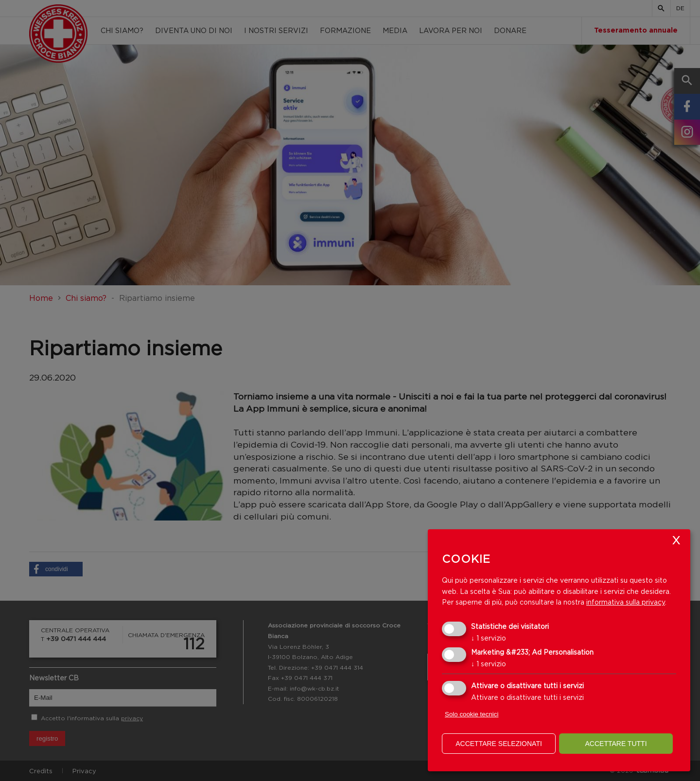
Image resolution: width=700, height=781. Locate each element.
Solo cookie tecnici (472, 714)
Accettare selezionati (499, 744)
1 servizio (489, 638)
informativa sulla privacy (626, 602)
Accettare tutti (616, 744)
